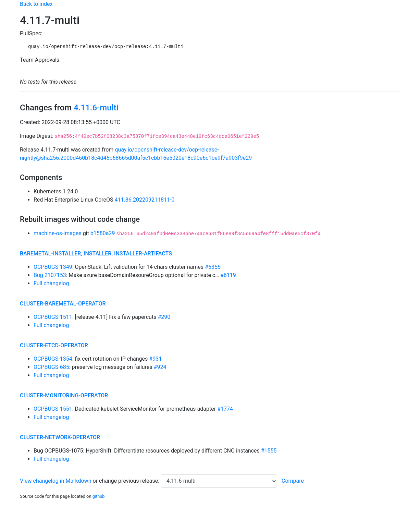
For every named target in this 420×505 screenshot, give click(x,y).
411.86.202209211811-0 (145, 200)
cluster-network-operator (60, 437)
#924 (160, 367)
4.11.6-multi (96, 108)
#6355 (213, 267)
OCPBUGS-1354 (53, 359)
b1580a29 (103, 233)
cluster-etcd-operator (54, 345)
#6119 (228, 275)
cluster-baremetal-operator (63, 304)
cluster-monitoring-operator (64, 395)
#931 (155, 359)
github (99, 496)
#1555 (269, 451)
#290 (164, 317)
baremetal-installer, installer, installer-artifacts (96, 254)
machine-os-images (58, 233)
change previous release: (130, 481)
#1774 (225, 409)
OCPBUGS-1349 (53, 267)
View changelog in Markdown (55, 481)
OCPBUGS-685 (51, 367)
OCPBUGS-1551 (53, 409)
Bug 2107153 (50, 275)
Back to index (36, 4)
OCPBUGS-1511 (53, 317)
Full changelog (51, 283)
